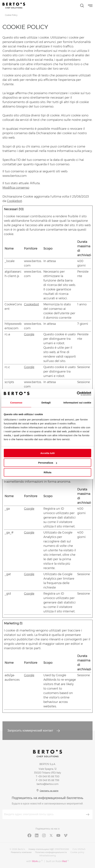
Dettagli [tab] (46, 403)
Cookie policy (77, 852)
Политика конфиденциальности (51, 852)
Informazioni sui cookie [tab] (77, 403)
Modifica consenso (16, 188)
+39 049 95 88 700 (49, 776)
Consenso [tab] (16, 403)
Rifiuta (48, 472)
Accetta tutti (48, 453)
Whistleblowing (47, 855)
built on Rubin (57, 861)
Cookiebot (14, 201)
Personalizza (48, 463)
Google (29, 334)
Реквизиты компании (21, 852)
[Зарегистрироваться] (88, 815)
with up (34, 861)
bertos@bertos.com (48, 784)
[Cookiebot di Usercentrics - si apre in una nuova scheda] (77, 394)
